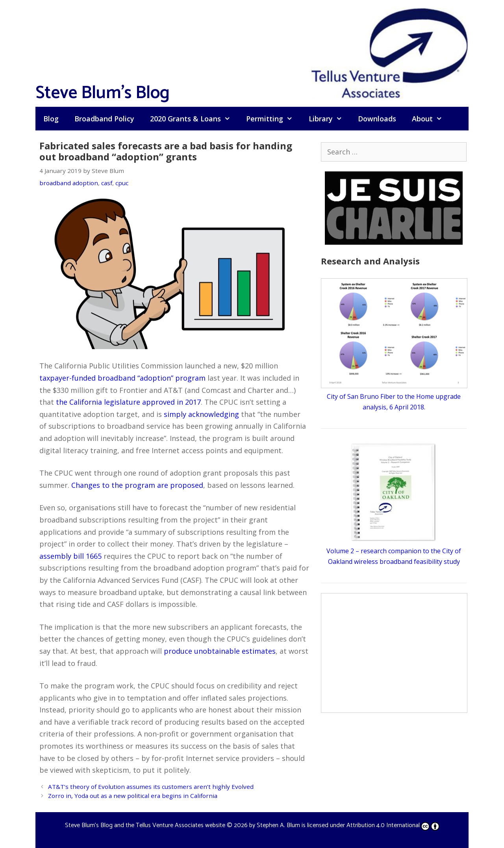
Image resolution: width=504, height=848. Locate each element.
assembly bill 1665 (70, 556)
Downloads (377, 119)
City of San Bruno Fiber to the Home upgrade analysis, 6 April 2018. (394, 396)
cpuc (122, 183)
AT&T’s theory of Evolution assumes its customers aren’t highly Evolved (151, 787)
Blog (51, 119)
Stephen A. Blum (278, 825)
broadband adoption (69, 183)
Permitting (273, 119)
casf (107, 183)
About (431, 119)
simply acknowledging (201, 414)
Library (329, 119)
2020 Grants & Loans (194, 119)
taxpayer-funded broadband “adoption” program (122, 378)
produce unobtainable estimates (220, 651)
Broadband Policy (104, 119)
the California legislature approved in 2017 (128, 402)
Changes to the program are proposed (137, 485)
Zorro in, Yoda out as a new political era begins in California (133, 796)
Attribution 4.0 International (393, 825)
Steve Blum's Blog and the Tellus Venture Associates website (145, 825)
